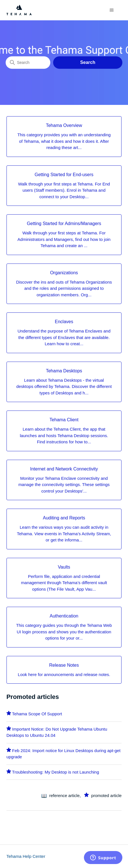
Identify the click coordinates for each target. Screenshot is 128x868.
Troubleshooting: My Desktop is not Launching (56, 772)
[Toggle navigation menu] (111, 10)
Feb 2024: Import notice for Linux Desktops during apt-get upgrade (64, 754)
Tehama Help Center (26, 856)
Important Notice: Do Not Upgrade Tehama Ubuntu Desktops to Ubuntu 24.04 (57, 732)
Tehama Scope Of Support (37, 714)
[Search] (28, 62)
